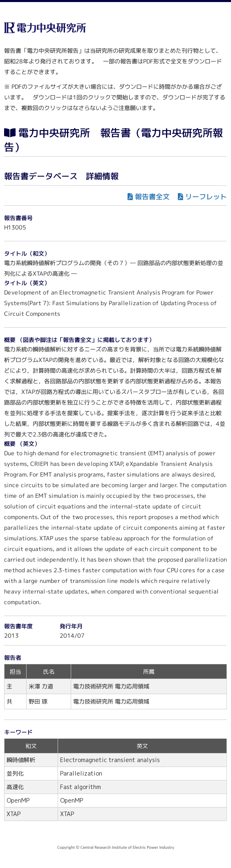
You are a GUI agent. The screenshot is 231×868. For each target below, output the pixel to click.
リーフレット (206, 197)
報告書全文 (152, 197)
